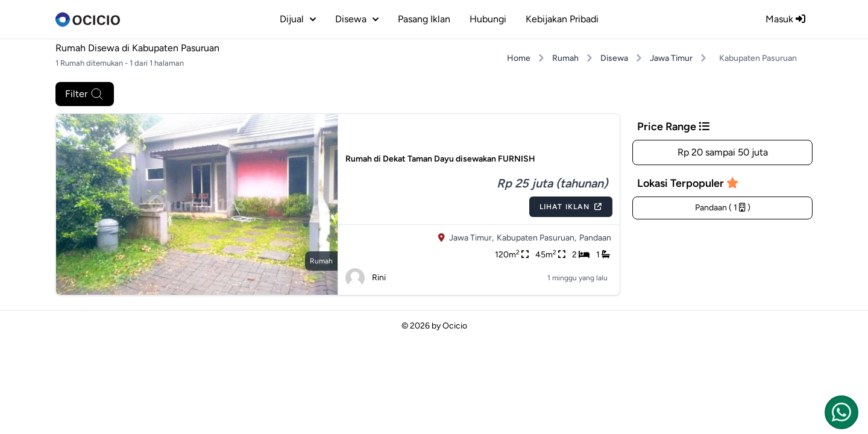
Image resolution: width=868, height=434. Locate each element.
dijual (298, 19)
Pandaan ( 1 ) (723, 208)
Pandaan (595, 238)
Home (519, 58)
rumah (321, 261)
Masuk (785, 19)
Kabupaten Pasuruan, (536, 238)
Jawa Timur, (471, 238)
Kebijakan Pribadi (562, 19)
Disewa (614, 58)
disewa (357, 19)
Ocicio (455, 326)
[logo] (88, 19)
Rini (366, 278)
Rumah (565, 58)
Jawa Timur (671, 58)
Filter (85, 94)
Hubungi (488, 19)
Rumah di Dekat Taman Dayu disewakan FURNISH (440, 159)
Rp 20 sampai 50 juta (723, 152)
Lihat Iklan (571, 207)
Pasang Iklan (424, 19)
